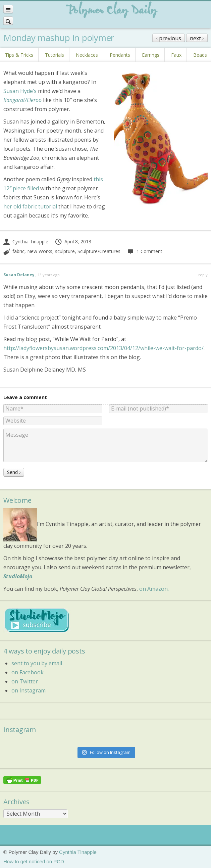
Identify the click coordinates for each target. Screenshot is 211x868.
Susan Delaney (19, 275)
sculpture (65, 251)
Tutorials (55, 55)
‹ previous (169, 38)
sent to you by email (37, 663)
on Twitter (25, 681)
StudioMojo (18, 576)
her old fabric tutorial (30, 206)
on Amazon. (154, 589)
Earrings (151, 55)
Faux (176, 55)
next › (197, 38)
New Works (40, 251)
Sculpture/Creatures (99, 251)
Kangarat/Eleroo (22, 100)
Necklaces (87, 55)
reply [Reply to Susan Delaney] (203, 275)
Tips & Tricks (19, 55)
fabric (18, 251)
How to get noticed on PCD (34, 861)
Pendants (120, 55)
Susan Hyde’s (20, 91)
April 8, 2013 (73, 242)
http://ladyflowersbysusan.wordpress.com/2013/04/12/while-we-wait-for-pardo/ (103, 348)
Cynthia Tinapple (26, 242)
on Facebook (28, 672)
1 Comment (145, 251)
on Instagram (29, 690)
